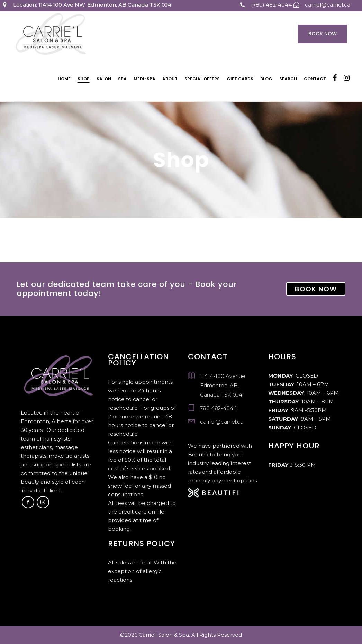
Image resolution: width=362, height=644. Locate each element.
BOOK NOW (316, 289)
